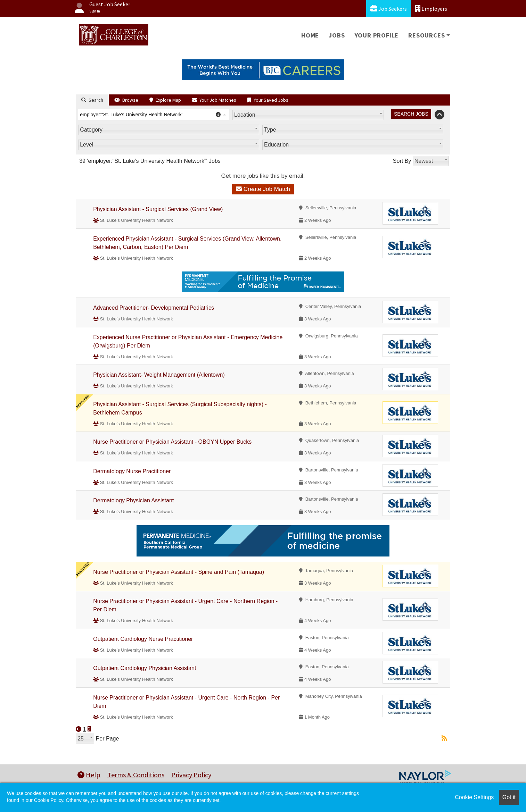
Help (89, 775)
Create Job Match (263, 189)
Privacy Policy (191, 775)
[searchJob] (411, 114)
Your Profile (377, 35)
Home (310, 35)
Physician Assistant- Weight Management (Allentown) (159, 375)
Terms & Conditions (136, 775)
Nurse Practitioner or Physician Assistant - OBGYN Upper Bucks (172, 442)
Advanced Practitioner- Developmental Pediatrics (154, 308)
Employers (431, 9)
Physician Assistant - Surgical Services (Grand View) (158, 209)
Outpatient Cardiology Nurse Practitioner (143, 639)
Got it (509, 797)
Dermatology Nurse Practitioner (132, 471)
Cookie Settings (474, 797)
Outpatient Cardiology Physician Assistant (145, 668)
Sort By (402, 161)
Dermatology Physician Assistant (133, 500)
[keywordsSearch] (154, 115)
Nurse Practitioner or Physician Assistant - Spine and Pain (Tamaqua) (179, 572)
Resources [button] (426, 35)
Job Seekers (389, 9)
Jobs (337, 35)
